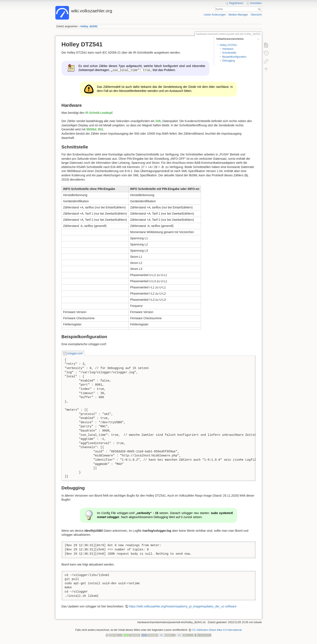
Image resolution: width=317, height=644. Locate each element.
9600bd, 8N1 (95, 129)
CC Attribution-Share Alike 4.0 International (217, 630)
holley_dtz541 (89, 26)
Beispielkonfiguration (234, 57)
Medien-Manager (238, 15)
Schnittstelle (229, 53)
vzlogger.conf (75, 353)
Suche (260, 9)
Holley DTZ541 (228, 45)
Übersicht (256, 15)
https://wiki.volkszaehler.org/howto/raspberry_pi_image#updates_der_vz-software (183, 606)
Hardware (228, 49)
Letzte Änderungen (215, 15)
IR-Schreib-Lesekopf (99, 113)
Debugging (229, 61)
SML (158, 121)
